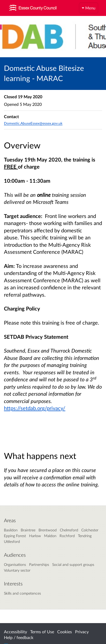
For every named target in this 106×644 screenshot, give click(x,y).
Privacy (82, 632)
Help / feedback (19, 637)
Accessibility (15, 632)
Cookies (65, 632)
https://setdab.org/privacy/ (35, 408)
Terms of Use (42, 632)
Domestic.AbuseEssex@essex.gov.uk (33, 123)
